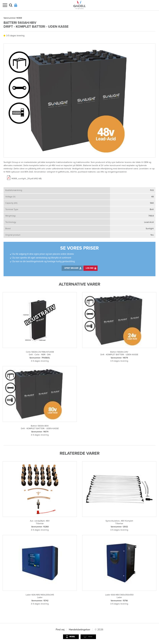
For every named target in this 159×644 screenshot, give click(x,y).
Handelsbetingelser (80, 630)
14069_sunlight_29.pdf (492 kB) (26, 179)
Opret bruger (71, 268)
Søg (11, 5)
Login (16, 5)
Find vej (60, 630)
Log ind (90, 268)
